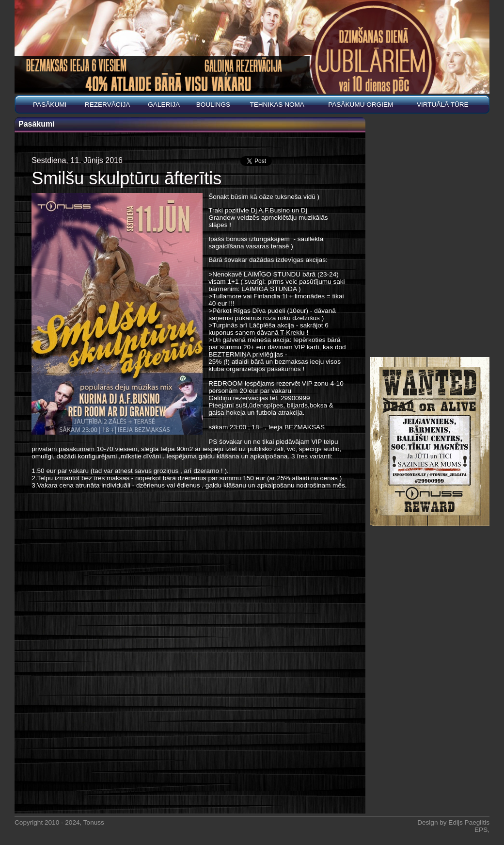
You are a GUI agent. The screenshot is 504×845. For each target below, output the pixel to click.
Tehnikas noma (277, 105)
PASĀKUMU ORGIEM (361, 105)
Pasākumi (50, 105)
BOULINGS (213, 105)
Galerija (164, 105)
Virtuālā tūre (443, 105)
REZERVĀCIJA (107, 105)
